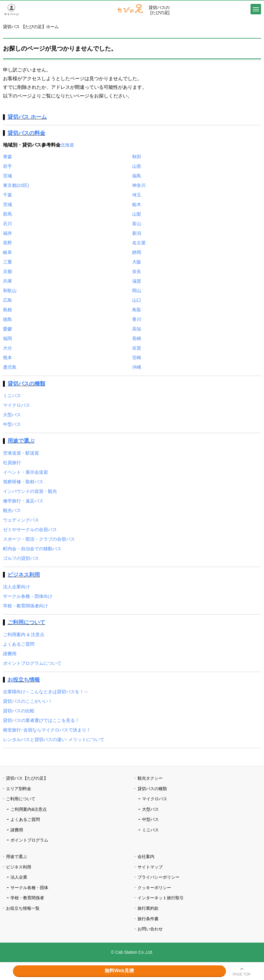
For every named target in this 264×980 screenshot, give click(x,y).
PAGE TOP (242, 974)
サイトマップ (150, 867)
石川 (7, 224)
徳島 (7, 319)
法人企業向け (16, 587)
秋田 (137, 157)
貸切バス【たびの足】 (27, 778)
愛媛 (7, 329)
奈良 (137, 271)
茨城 (7, 204)
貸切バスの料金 (26, 133)
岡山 (137, 291)
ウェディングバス (21, 520)
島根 (7, 310)
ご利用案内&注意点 (29, 809)
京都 (7, 271)
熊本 (7, 358)
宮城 (7, 176)
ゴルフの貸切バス (21, 558)
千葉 (7, 195)
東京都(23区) (16, 185)
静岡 (137, 252)
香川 (137, 319)
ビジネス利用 (24, 575)
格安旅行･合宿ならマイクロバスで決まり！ (47, 730)
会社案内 (146, 856)
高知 (137, 329)
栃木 (137, 204)
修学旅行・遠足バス (23, 501)
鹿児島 (10, 367)
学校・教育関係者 (27, 898)
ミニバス (12, 395)
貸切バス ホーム (27, 117)
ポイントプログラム (29, 840)
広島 (7, 300)
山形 (137, 166)
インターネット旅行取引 (161, 898)
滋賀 (137, 281)
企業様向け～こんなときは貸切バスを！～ (46, 692)
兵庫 (7, 281)
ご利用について (26, 622)
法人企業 (19, 877)
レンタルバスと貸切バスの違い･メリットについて (54, 739)
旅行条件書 (148, 919)
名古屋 (139, 243)
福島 (137, 176)
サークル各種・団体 (29, 888)
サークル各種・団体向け (28, 596)
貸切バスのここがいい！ (28, 701)
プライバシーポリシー (159, 877)
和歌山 (10, 291)
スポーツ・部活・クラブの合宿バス (39, 539)
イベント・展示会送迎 (25, 472)
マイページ (11, 14)
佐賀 (137, 348)
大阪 (137, 262)
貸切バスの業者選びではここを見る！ (41, 720)
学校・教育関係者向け (25, 606)
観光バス (12, 510)
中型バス (12, 424)
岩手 (7, 166)
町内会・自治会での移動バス (32, 549)
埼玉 (137, 195)
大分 (7, 348)
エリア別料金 (19, 789)
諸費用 (10, 654)
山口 (137, 300)
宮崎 (137, 358)
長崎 (137, 338)
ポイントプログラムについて (32, 663)
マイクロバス (16, 405)
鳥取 (137, 310)
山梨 (137, 214)
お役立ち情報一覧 (23, 908)
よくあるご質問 (19, 644)
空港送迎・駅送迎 (21, 453)
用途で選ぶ (21, 441)
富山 (137, 224)
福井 (7, 233)
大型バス (12, 415)
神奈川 (139, 185)
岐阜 (7, 252)
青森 (7, 157)
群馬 (7, 214)
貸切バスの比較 (19, 711)
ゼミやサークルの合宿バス (30, 529)
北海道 (67, 145)
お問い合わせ (150, 929)
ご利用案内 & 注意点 (24, 634)
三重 (7, 262)
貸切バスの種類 (26, 384)
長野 (7, 243)
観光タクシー (150, 778)
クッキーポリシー (154, 888)
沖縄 (137, 367)
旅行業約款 (148, 908)
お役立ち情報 (24, 680)
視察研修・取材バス (23, 482)
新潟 (137, 233)
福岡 (7, 338)
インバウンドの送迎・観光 (30, 491)
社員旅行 (12, 462)
